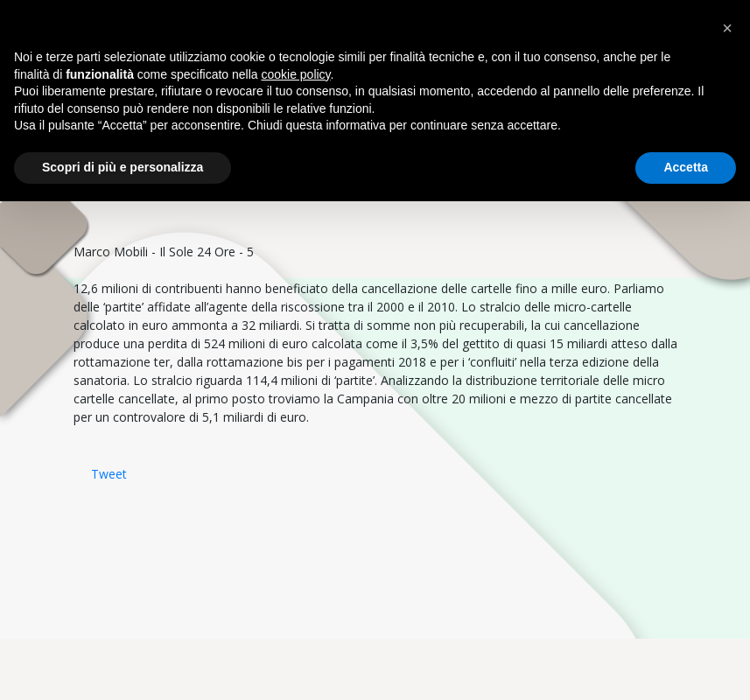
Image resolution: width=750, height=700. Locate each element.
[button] (727, 28)
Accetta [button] (686, 167)
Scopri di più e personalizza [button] (123, 167)
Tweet (109, 474)
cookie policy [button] (295, 74)
